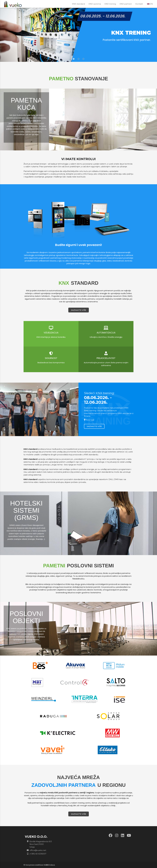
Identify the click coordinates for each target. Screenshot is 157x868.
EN (150, 4)
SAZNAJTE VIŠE (79, 310)
